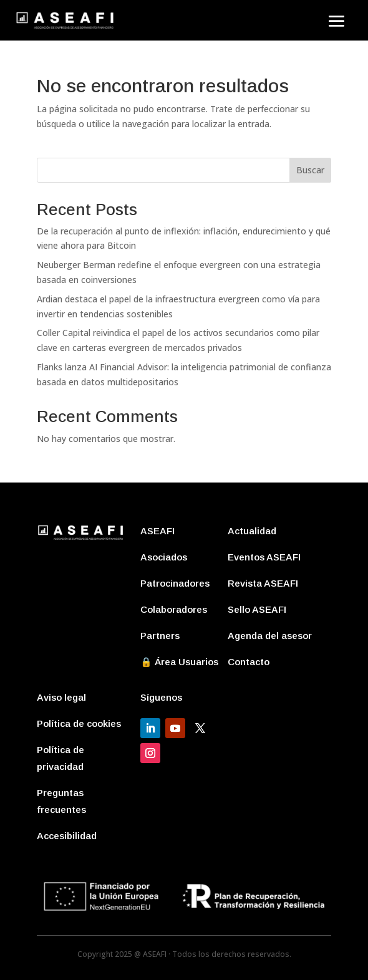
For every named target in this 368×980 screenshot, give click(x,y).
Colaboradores (174, 609)
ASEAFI (157, 531)
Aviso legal (61, 697)
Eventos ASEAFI (264, 557)
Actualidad (252, 531)
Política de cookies (79, 723)
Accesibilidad (67, 836)
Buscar (310, 170)
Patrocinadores (175, 583)
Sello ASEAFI (257, 609)
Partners (160, 636)
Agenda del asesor (270, 636)
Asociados (164, 557)
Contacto (249, 662)
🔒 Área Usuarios (179, 662)
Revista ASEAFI (263, 583)
